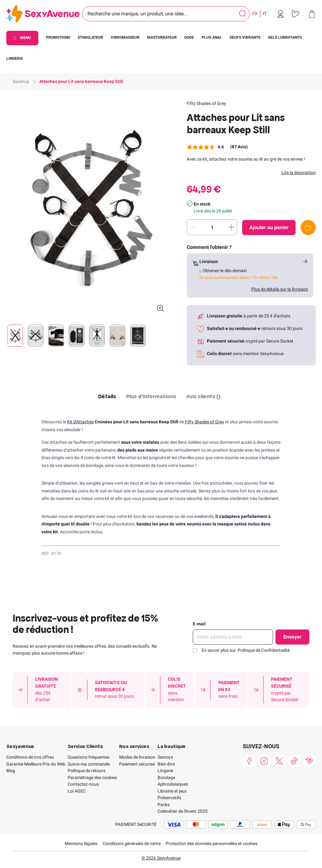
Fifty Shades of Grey (206, 103)
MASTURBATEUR (162, 37)
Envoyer (292, 637)
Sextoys (165, 757)
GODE (189, 37)
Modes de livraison (137, 757)
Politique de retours (86, 771)
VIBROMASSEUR (125, 37)
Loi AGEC (77, 791)
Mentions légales (81, 843)
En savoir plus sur (246, 650)
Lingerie (165, 771)
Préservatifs (169, 798)
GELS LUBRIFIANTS (285, 37)
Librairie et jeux (172, 791)
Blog (11, 771)
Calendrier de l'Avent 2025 (183, 811)
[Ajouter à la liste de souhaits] (308, 228)
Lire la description (299, 173)
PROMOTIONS (58, 37)
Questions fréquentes (89, 757)
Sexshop (21, 81)
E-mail (199, 624)
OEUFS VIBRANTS (245, 37)
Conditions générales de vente (132, 843)
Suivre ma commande (89, 764)
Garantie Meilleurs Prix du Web (36, 764)
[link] (280, 14)
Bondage (166, 777)
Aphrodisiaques (173, 784)
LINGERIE (15, 58)
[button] (88, 209)
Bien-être (166, 764)
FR (255, 14)
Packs (164, 805)
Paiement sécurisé (137, 764)
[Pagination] (15, 336)
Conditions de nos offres (30, 757)
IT (265, 14)
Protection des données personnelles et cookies (212, 843)
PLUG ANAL (212, 37)
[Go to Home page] (43, 14)
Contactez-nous (83, 784)
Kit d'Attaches (80, 422)
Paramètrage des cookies (92, 777)
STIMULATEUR (90, 37)
